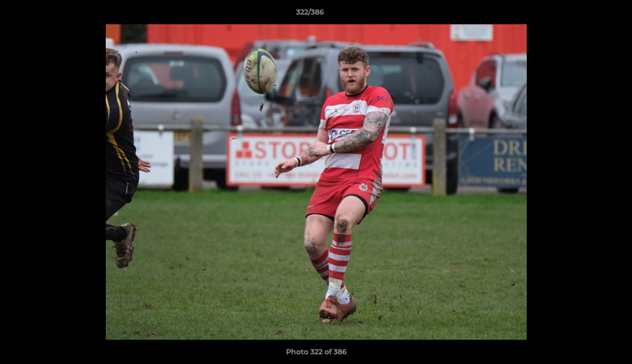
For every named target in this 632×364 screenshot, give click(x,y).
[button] (589, 15)
